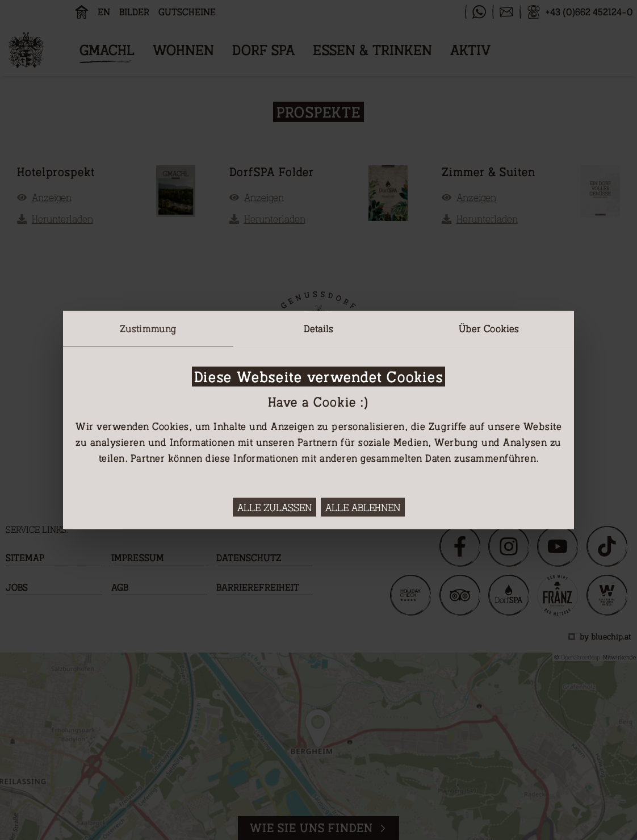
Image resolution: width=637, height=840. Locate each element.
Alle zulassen (275, 507)
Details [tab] (319, 328)
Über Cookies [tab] (489, 328)
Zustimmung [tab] (148, 328)
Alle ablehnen (363, 507)
